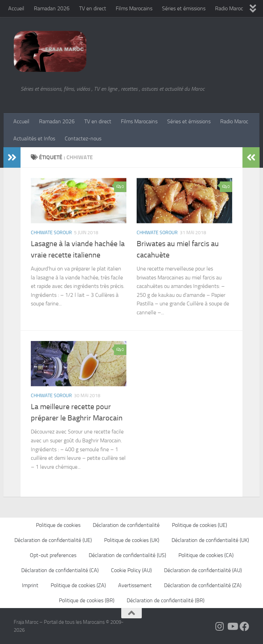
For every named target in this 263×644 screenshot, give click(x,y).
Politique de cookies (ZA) (78, 585)
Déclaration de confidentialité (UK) (210, 540)
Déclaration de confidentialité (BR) (166, 600)
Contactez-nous (83, 138)
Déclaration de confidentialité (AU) (203, 570)
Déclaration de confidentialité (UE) (53, 540)
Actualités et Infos (34, 138)
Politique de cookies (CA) (206, 555)
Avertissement (135, 585)
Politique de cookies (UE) (199, 525)
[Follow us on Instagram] (220, 627)
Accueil (16, 8)
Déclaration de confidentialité (126, 525)
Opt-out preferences (53, 555)
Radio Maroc (229, 8)
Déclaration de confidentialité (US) (127, 555)
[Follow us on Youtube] (232, 627)
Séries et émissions (184, 8)
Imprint (30, 585)
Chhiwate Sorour (51, 233)
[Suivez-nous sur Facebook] (245, 627)
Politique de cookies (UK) (132, 540)
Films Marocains (134, 8)
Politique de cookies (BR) (87, 600)
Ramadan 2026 (52, 8)
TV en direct (93, 8)
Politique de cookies (58, 525)
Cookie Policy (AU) (131, 570)
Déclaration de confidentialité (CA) (60, 570)
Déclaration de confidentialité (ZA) (203, 585)
